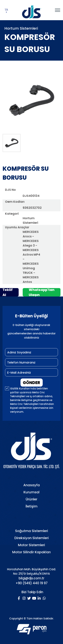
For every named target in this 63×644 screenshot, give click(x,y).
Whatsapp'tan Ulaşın (42, 292)
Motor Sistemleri (32, 545)
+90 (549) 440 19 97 (32, 583)
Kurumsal (32, 492)
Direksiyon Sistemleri (32, 538)
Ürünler (32, 499)
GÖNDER (32, 383)
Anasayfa (32, 485)
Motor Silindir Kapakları (32, 552)
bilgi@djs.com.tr (32, 578)
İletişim (32, 506)
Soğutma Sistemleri (32, 531)
